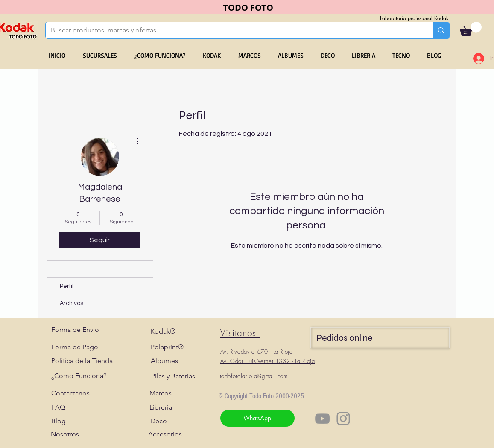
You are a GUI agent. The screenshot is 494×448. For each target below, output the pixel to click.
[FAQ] (58, 407)
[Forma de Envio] (75, 330)
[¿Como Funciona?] (79, 376)
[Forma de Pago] (75, 347)
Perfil (67, 286)
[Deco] (159, 421)
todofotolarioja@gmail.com (254, 376)
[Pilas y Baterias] (173, 376)
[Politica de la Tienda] (82, 361)
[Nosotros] (65, 434)
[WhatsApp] (257, 418)
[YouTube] (322, 419)
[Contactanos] (70, 393)
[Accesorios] (165, 434)
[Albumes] (165, 361)
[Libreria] (161, 407)
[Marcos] (161, 393)
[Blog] (58, 421)
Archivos (72, 303)
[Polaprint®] (167, 347)
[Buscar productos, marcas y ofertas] (233, 30)
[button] (471, 29)
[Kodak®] (163, 331)
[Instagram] (343, 419)
